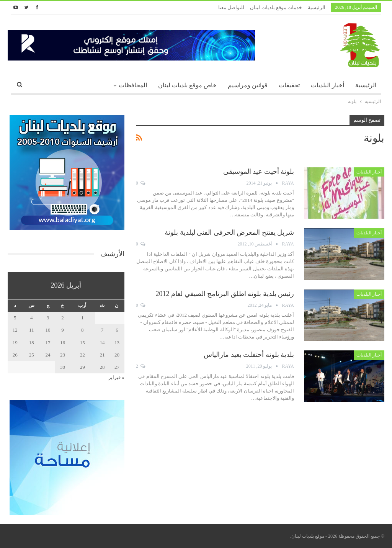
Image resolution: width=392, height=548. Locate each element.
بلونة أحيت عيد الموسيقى (259, 172)
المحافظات (133, 85)
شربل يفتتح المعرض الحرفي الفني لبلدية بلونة (229, 232)
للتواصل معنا (231, 7)
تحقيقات (289, 85)
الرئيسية (317, 7)
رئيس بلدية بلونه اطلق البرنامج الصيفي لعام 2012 (225, 294)
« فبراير (116, 377)
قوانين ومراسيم (248, 85)
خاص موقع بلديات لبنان (187, 85)
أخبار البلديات (327, 85)
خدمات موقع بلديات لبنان (276, 7)
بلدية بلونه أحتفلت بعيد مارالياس (249, 355)
